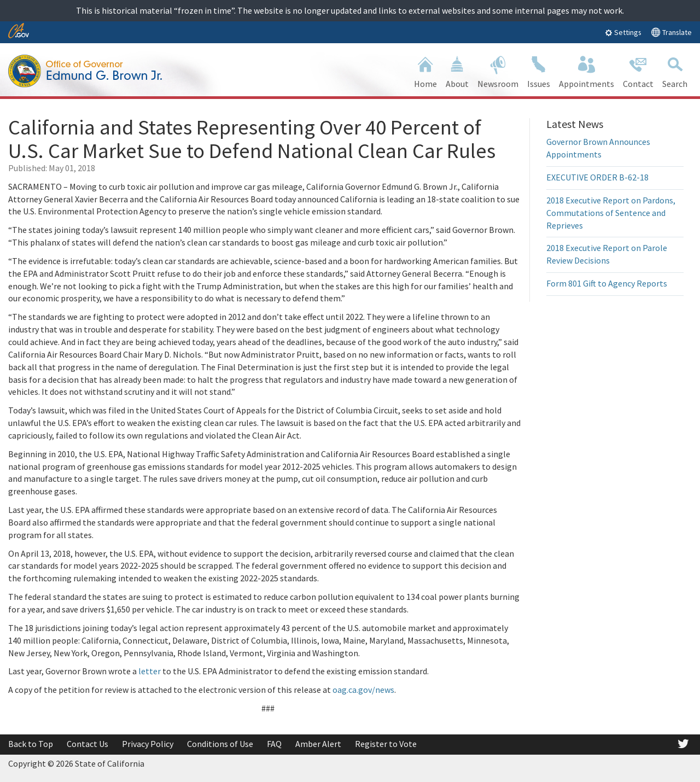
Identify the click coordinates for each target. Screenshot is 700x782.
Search (675, 71)
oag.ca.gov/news (363, 690)
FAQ (274, 744)
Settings (623, 32)
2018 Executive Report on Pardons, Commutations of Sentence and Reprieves (611, 213)
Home (425, 71)
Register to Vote (386, 744)
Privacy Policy (148, 744)
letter (150, 671)
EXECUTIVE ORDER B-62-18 (597, 177)
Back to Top (31, 744)
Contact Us (87, 744)
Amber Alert (318, 744)
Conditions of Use (220, 744)
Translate (671, 32)
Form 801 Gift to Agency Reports (607, 283)
